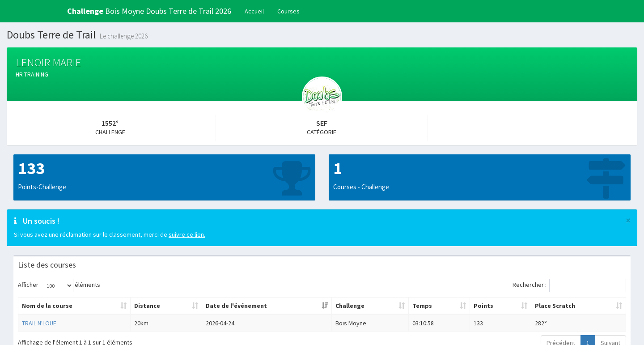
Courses (288, 11)
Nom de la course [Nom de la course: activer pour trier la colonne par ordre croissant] (47, 306)
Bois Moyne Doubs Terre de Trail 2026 (149, 11)
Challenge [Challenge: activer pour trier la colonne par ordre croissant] (350, 306)
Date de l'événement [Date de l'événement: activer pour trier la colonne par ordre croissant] (236, 306)
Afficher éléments (59, 285)
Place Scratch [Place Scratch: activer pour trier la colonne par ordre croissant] (555, 306)
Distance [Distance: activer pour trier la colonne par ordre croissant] (147, 306)
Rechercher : (569, 285)
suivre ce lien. (187, 234)
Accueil (254, 11)
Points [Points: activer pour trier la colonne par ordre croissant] (483, 306)
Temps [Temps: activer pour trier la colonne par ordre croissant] (422, 306)
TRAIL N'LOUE (39, 323)
